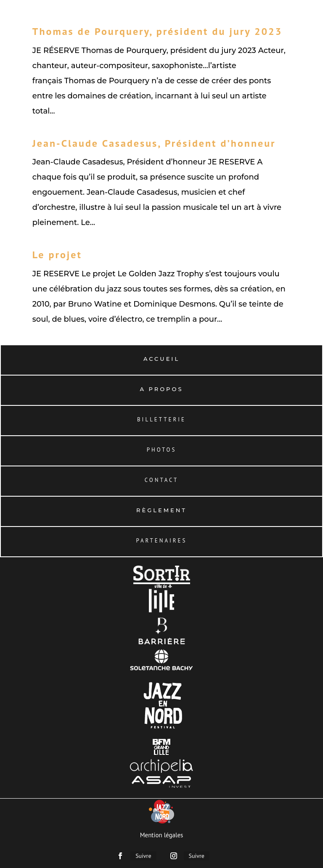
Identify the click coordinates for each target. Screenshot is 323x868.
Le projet (57, 255)
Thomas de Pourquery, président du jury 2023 (158, 31)
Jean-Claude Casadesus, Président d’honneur (154, 143)
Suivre (143, 856)
